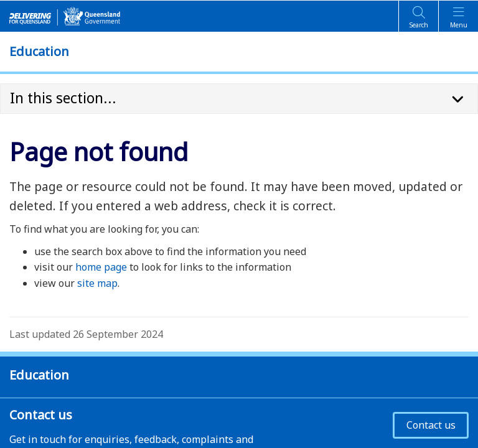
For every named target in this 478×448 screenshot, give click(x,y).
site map (97, 283)
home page (101, 267)
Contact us (431, 425)
